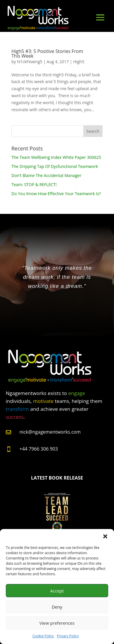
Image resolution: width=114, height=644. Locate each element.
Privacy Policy (68, 636)
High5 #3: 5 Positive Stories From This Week (47, 54)
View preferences (57, 623)
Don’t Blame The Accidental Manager (46, 175)
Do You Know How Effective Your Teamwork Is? (56, 194)
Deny (57, 607)
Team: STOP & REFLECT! (34, 184)
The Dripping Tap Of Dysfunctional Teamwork (55, 166)
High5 (79, 62)
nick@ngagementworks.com (50, 432)
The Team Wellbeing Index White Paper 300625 (56, 157)
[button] (105, 536)
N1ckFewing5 (30, 62)
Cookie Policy (43, 636)
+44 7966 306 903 (39, 449)
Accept (57, 591)
